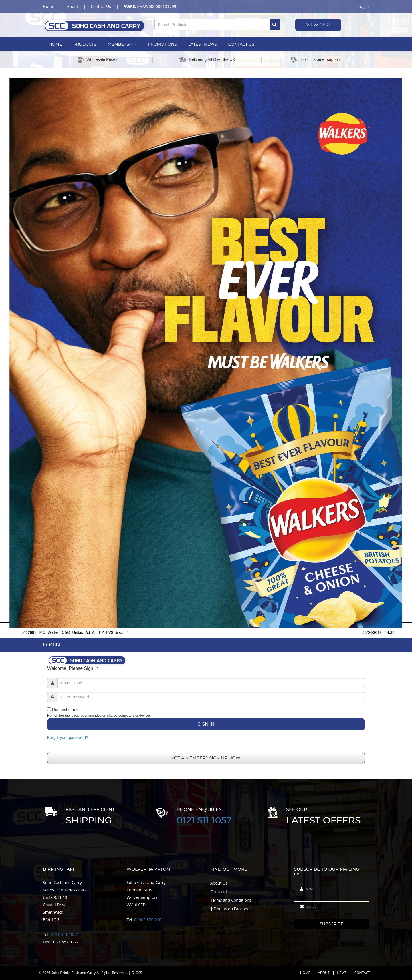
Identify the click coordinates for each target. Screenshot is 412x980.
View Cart (318, 25)
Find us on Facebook (231, 909)
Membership (122, 44)
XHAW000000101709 (150, 7)
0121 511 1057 (204, 820)
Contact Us (241, 44)
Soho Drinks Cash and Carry (74, 973)
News (342, 973)
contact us (101, 7)
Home (55, 44)
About (324, 973)
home (49, 7)
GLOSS (137, 973)
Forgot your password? (68, 737)
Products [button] (85, 44)
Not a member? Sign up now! (206, 758)
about (73, 7)
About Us (219, 883)
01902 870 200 (148, 920)
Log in (364, 7)
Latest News (203, 44)
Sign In (206, 724)
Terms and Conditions (231, 900)
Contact (362, 973)
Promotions (162, 44)
